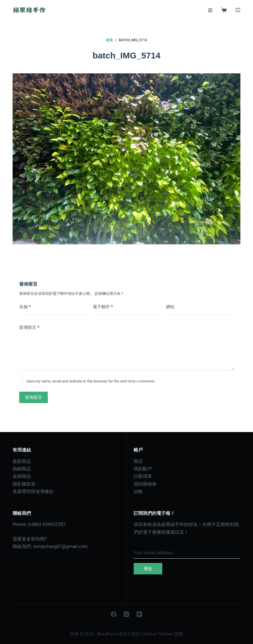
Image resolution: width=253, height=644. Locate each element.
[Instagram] (126, 614)
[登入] (210, 10)
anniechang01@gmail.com (60, 546)
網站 (170, 307)
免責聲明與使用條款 (33, 491)
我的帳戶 (143, 469)
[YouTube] (139, 614)
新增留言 (29, 328)
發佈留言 (33, 397)
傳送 (148, 569)
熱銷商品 (22, 469)
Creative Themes (157, 634)
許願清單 (143, 476)
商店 (138, 461)
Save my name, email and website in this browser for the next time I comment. (91, 381)
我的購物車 (145, 484)
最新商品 (22, 461)
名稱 (25, 307)
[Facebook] (114, 614)
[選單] (238, 10)
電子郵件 (103, 307)
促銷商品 (22, 476)
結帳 (138, 491)
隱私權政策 (24, 484)
